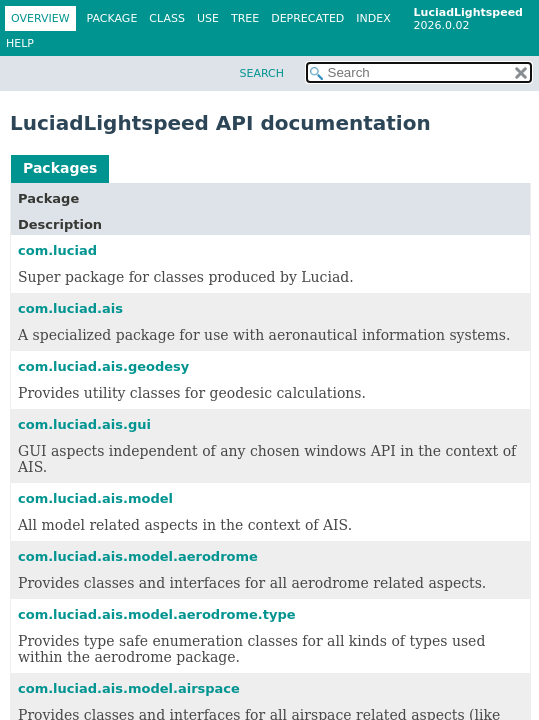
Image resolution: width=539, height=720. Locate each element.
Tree (245, 18)
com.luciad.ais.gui (84, 424)
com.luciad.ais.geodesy (103, 366)
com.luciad (57, 250)
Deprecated (307, 18)
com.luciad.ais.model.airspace (129, 688)
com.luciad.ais (70, 308)
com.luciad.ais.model (95, 498)
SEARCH (261, 73)
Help (20, 43)
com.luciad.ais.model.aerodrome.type (157, 614)
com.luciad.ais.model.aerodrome (138, 556)
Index (373, 18)
